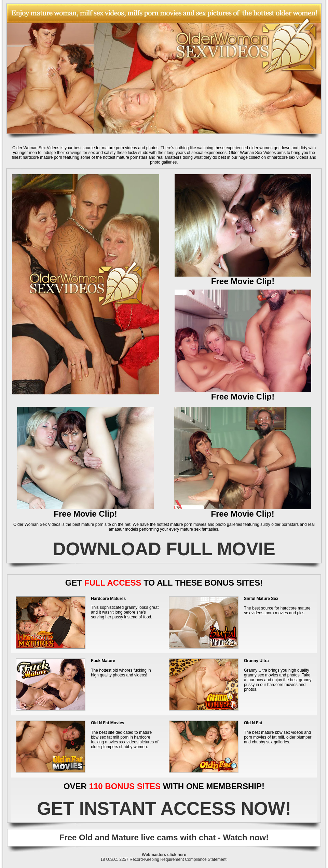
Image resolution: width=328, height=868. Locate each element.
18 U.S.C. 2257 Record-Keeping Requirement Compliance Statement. (164, 859)
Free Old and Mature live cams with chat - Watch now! (164, 837)
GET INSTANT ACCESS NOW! (164, 808)
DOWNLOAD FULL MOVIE (164, 549)
